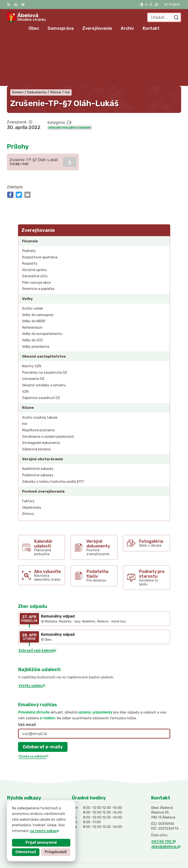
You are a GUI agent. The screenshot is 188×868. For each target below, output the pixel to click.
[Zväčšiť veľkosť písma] (157, 4)
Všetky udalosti (32, 636)
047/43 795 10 (164, 792)
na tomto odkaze (41, 831)
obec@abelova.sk (166, 797)
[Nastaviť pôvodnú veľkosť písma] (151, 4)
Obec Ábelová (169, 851)
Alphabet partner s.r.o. (161, 845)
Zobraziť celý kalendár (38, 600)
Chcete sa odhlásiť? (33, 707)
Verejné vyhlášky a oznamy (70, 78)
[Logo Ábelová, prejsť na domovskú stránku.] (26, 17)
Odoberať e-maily (43, 697)
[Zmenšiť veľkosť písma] (146, 4)
